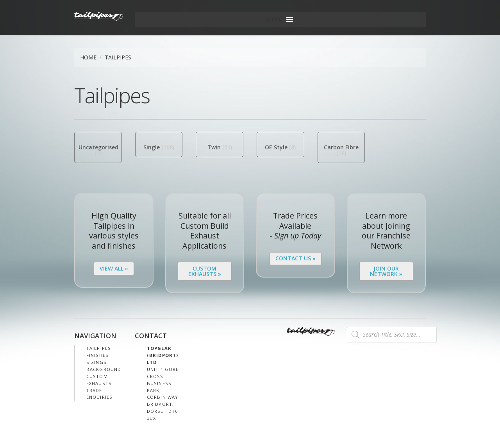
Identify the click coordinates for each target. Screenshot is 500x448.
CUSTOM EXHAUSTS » (205, 271)
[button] (275, 20)
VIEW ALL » (114, 268)
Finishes (97, 355)
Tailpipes (99, 348)
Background (104, 369)
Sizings (96, 362)
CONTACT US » (296, 258)
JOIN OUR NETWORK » (386, 271)
